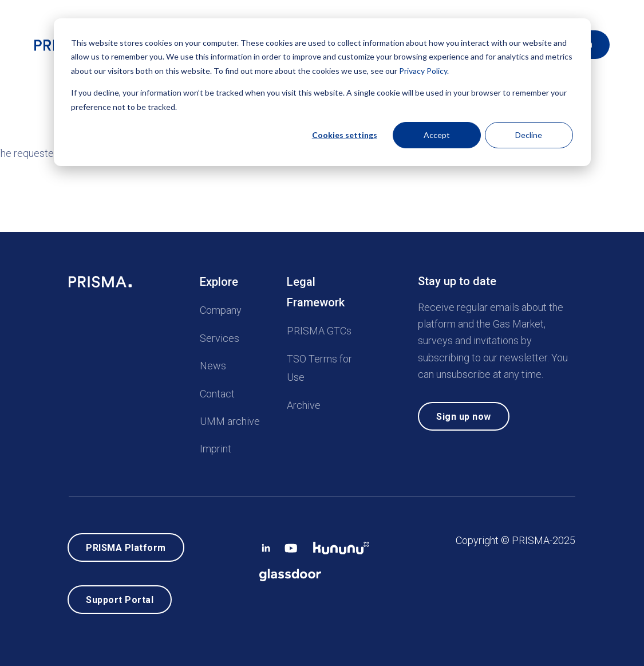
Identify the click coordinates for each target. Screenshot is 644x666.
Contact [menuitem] (217, 390)
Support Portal (120, 598)
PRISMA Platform (126, 544)
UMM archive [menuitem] (230, 417)
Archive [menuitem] (304, 401)
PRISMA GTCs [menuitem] (319, 327)
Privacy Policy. (424, 71)
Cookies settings (345, 135)
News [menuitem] (213, 362)
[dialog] (322, 92)
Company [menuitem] (221, 307)
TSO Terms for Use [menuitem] (319, 364)
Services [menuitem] (220, 334)
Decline (529, 135)
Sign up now (464, 413)
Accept (437, 135)
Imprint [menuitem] (216, 445)
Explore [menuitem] (219, 278)
